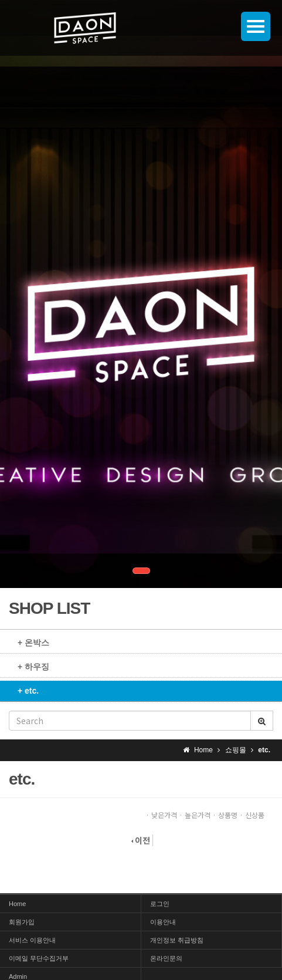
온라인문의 (166, 958)
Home (17, 904)
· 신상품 (252, 815)
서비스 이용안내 (32, 940)
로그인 (160, 904)
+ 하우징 (33, 667)
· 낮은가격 (161, 815)
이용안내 (163, 922)
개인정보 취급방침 (177, 940)
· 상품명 (225, 815)
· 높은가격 (195, 815)
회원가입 (22, 922)
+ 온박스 (33, 643)
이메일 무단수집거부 (39, 958)
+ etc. (28, 691)
